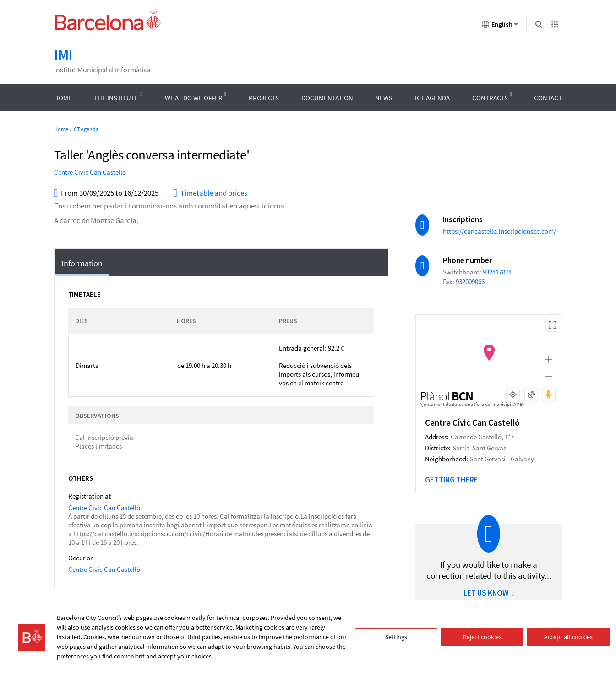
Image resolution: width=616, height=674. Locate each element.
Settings (396, 637)
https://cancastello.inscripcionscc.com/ (499, 231)
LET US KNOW (489, 593)
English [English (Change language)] (500, 26)
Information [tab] (82, 263)
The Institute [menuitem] (116, 98)
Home (61, 129)
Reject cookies (482, 637)
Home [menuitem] (63, 98)
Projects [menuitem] (264, 98)
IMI (63, 55)
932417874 (497, 272)
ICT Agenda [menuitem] (432, 98)
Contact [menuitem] (548, 98)
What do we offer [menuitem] (194, 98)
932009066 (470, 282)
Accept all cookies (568, 637)
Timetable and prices (210, 193)
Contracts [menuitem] (490, 98)
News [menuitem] (384, 98)
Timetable (85, 294)
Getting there (454, 480)
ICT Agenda (85, 129)
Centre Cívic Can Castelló (90, 172)
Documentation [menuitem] (327, 98)
